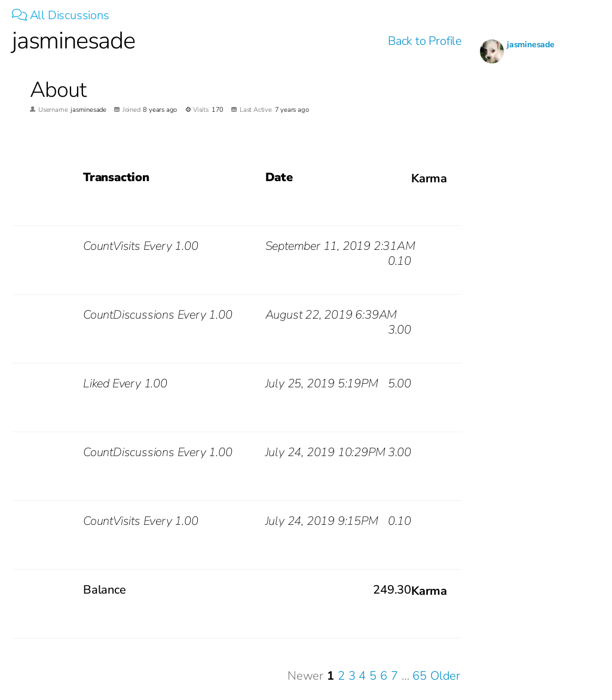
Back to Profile (425, 41)
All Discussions (61, 15)
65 (420, 676)
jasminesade (531, 45)
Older (445, 676)
